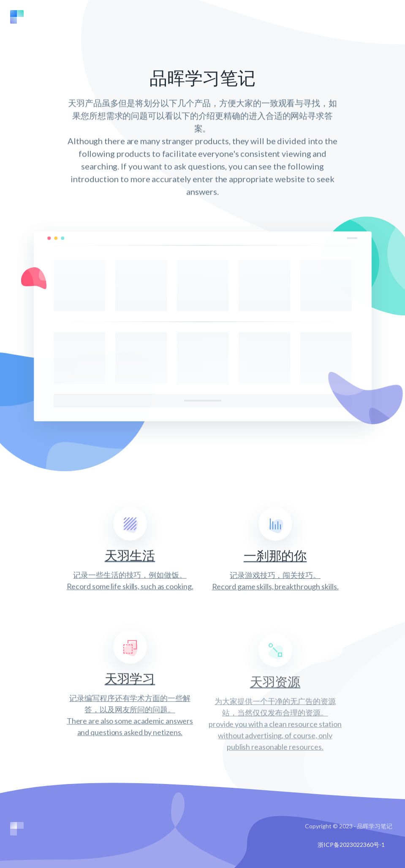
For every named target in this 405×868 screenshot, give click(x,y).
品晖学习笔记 (375, 826)
